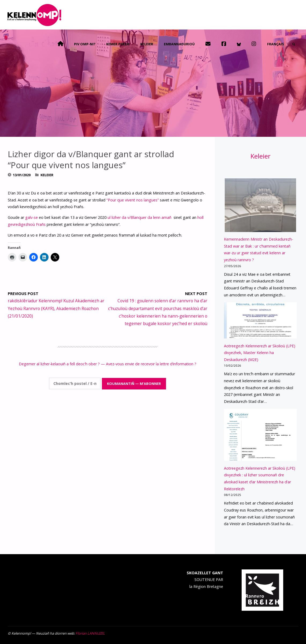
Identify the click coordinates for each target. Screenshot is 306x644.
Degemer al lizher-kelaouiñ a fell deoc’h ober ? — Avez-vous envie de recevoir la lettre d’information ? (108, 364)
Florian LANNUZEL (90, 633)
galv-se (32, 217)
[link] (293, 44)
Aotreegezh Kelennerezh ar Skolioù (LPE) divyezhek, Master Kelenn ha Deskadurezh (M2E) (260, 353)
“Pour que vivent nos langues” (133, 200)
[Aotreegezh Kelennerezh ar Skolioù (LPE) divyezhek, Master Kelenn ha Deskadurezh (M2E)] (260, 321)
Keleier (47, 175)
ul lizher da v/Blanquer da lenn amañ (140, 217)
